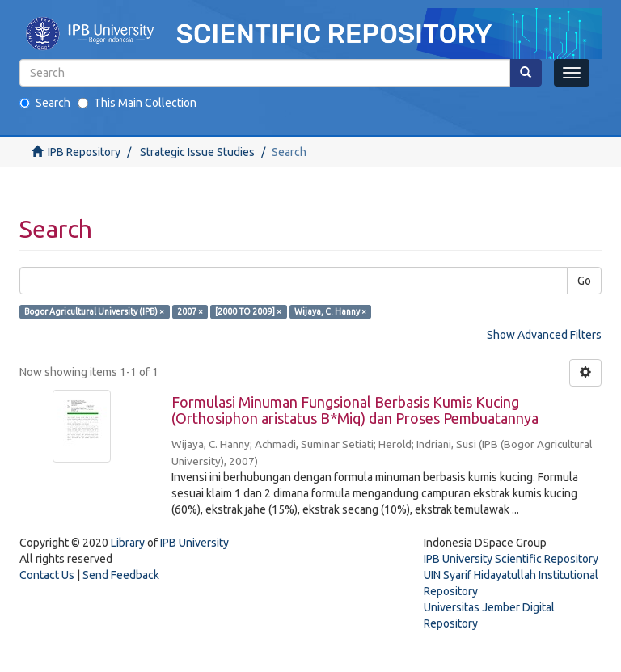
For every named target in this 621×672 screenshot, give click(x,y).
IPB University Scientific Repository (511, 559)
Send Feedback (121, 575)
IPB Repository (84, 152)
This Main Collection (137, 103)
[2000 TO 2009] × (248, 311)
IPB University (194, 543)
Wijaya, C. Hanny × (330, 311)
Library (128, 543)
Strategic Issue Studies (197, 152)
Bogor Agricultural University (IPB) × (94, 311)
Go (584, 281)
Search (45, 103)
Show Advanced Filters (544, 335)
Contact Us (47, 575)
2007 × (190, 311)
